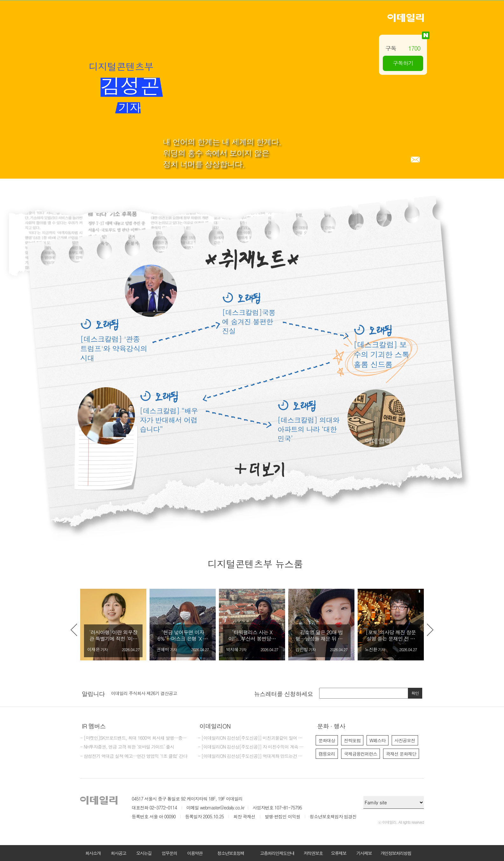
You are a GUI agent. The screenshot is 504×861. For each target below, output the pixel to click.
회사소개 (93, 853)
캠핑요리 (327, 754)
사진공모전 (405, 740)
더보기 (259, 470)
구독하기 (403, 63)
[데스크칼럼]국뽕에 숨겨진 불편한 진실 (249, 321)
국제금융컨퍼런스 (360, 754)
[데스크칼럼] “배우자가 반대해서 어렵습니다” (169, 420)
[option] (113, 625)
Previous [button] (74, 630)
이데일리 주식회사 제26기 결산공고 (144, 693)
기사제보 (364, 853)
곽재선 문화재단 (401, 754)
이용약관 (195, 853)
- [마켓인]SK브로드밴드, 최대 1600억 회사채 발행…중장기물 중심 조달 (134, 738)
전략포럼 (352, 740)
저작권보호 (313, 853)
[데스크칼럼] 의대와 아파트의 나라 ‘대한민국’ (308, 429)
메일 (415, 160)
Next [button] (430, 630)
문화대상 (327, 740)
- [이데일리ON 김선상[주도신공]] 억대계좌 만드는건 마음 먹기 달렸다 (252, 756)
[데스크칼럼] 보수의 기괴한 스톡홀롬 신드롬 (381, 355)
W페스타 (378, 740)
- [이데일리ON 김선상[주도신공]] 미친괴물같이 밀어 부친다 (252, 738)
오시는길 (144, 853)
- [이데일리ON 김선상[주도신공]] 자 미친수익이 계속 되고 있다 (252, 747)
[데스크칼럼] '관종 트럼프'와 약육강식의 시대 (114, 348)
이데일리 (406, 18)
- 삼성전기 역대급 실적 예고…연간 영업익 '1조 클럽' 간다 (134, 756)
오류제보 (339, 853)
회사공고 (118, 853)
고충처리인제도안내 (277, 853)
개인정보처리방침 (396, 853)
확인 (415, 693)
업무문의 (169, 853)
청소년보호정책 (231, 853)
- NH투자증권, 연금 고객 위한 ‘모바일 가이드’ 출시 (127, 747)
